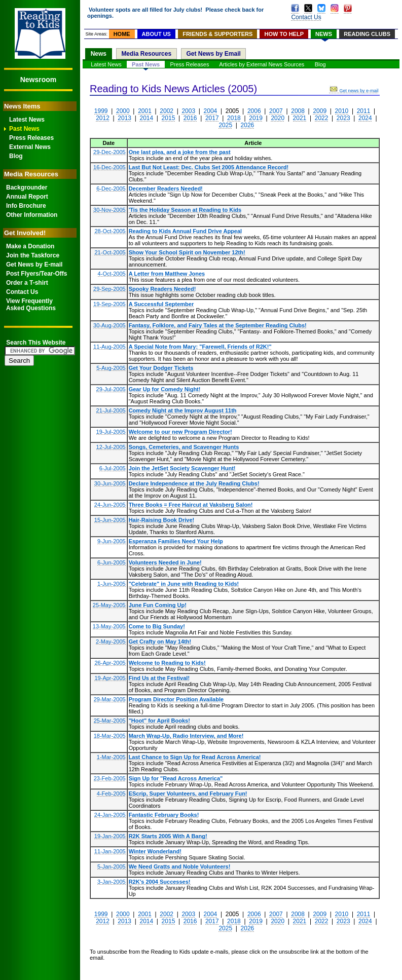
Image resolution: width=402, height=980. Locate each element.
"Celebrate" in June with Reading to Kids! (184, 584)
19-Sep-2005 (109, 304)
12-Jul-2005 (111, 447)
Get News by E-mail (34, 265)
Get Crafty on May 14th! (160, 642)
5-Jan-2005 (112, 866)
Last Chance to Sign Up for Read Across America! (195, 757)
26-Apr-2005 (110, 663)
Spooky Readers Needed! (162, 289)
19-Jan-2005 (110, 836)
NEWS (324, 34)
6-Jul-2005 (113, 468)
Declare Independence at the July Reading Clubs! (194, 483)
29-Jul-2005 (111, 389)
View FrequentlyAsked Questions (31, 305)
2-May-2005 (111, 642)
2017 (212, 118)
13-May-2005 (109, 626)
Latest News (27, 120)
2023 (343, 118)
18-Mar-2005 (110, 736)
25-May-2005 (109, 605)
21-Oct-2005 (110, 252)
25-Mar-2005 (110, 721)
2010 (342, 111)
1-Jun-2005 (112, 584)
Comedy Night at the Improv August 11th (183, 410)
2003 (188, 111)
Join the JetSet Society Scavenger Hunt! (182, 468)
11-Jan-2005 (110, 851)
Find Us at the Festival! (159, 678)
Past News (24, 129)
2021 (300, 118)
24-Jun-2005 (110, 505)
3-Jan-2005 (112, 882)
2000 (123, 111)
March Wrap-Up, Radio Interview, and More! (186, 736)
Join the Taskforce (33, 255)
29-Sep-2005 (109, 289)
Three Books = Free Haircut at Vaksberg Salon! (191, 505)
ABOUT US (156, 34)
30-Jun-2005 (110, 483)
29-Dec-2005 (109, 152)
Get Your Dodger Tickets (161, 368)
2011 (364, 111)
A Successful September (161, 304)
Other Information (32, 215)
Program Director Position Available (176, 699)
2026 (248, 125)
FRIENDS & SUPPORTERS (217, 34)
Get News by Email (213, 54)
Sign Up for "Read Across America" (176, 778)
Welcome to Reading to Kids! (167, 663)
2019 (256, 118)
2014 (146, 118)
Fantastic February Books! (164, 815)
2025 (225, 125)
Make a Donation (30, 246)
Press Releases (31, 138)
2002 (167, 111)
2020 (278, 118)
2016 (190, 118)
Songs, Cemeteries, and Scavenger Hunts (184, 447)
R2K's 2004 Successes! (160, 882)
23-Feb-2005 (110, 778)
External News (30, 147)
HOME (122, 34)
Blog (16, 156)
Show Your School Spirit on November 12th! (187, 252)
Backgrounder (27, 187)
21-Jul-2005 (111, 410)
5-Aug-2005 (111, 368)
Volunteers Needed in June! (165, 562)
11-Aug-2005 (109, 347)
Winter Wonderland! (155, 851)
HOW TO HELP (284, 34)
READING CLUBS (367, 34)
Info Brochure (26, 206)
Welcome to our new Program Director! (180, 432)
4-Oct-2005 (112, 274)
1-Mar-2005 (111, 757)
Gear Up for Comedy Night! (165, 389)
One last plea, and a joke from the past (180, 152)
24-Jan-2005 (110, 815)
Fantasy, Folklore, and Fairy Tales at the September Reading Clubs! (218, 325)
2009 (320, 111)
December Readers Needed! (166, 189)
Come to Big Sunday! (157, 626)
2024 (365, 118)
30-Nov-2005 (109, 210)
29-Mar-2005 (110, 699)
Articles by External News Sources (262, 64)
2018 (234, 118)
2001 (145, 111)
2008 (298, 111)
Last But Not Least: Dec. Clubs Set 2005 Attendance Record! (209, 167)
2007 (276, 111)
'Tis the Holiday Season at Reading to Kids (185, 210)
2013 (124, 118)
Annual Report (27, 197)
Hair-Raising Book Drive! (162, 520)
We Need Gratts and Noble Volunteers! (180, 866)
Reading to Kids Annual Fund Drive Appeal (185, 231)
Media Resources (146, 54)
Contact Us (22, 292)
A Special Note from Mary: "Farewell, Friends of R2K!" (200, 347)
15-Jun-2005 (110, 520)
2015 (169, 118)
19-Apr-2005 (110, 678)
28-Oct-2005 (110, 231)
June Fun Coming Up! (158, 605)
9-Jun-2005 (112, 541)
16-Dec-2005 (109, 167)
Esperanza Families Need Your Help (176, 541)
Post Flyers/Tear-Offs (36, 274)
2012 (103, 118)
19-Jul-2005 (111, 432)
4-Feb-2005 (111, 794)
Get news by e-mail (354, 91)
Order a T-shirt (27, 283)
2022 (322, 118)
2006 (254, 111)
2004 (211, 111)
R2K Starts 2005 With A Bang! (168, 836)
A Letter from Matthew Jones (167, 274)
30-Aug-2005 (109, 325)
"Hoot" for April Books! (159, 721)
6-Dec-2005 (111, 189)
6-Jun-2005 (112, 562)
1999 (101, 111)
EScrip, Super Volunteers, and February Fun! (188, 794)
